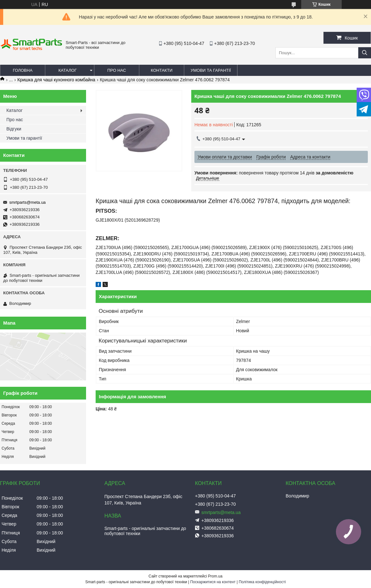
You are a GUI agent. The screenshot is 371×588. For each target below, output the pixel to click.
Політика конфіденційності (262, 582)
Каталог (67, 70)
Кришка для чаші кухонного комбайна (56, 80)
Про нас (117, 70)
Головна (23, 70)
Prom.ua (215, 576)
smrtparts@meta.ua (27, 202)
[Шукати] (365, 53)
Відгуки (14, 129)
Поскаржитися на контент (213, 582)
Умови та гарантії (211, 70)
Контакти (162, 70)
